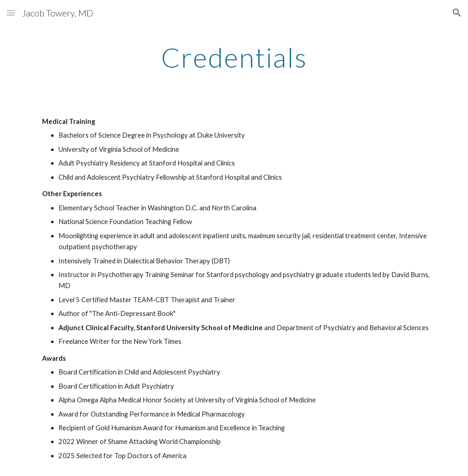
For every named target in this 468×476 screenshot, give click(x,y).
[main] (234, 57)
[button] (11, 13)
